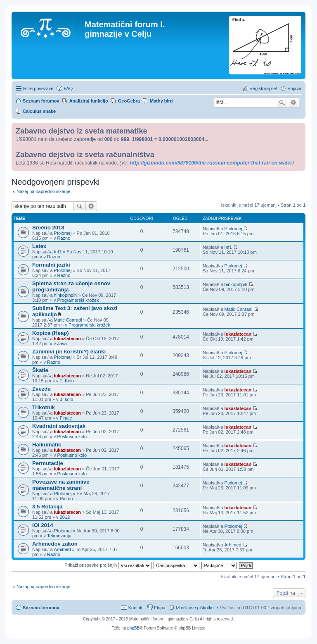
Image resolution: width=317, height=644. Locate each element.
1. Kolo (67, 381)
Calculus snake (39, 111)
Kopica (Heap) (51, 333)
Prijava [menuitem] (294, 88)
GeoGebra (129, 101)
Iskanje (282, 103)
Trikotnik (44, 407)
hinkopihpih (66, 295)
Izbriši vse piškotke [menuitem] (195, 608)
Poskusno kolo (72, 436)
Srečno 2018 (48, 228)
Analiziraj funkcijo (89, 101)
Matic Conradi (68, 320)
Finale (66, 418)
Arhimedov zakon (55, 544)
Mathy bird (161, 101)
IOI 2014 (43, 525)
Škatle (40, 370)
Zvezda (41, 389)
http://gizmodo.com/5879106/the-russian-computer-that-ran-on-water (211, 163)
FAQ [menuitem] (68, 88)
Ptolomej (63, 233)
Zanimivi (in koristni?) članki (69, 352)
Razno (64, 238)
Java (62, 343)
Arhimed (63, 549)
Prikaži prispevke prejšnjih (108, 565)
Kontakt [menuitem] (136, 608)
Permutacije (48, 463)
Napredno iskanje (294, 103)
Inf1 (58, 252)
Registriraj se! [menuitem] (263, 88)
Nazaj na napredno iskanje (43, 191)
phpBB (133, 628)
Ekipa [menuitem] (160, 608)
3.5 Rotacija (47, 507)
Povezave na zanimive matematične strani (61, 485)
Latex (39, 246)
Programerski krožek (78, 300)
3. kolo (66, 399)
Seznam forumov (41, 608)
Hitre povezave (38, 88)
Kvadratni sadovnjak (59, 426)
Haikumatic (47, 445)
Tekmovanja (59, 536)
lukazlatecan (67, 339)
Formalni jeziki (51, 265)
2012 (65, 517)
